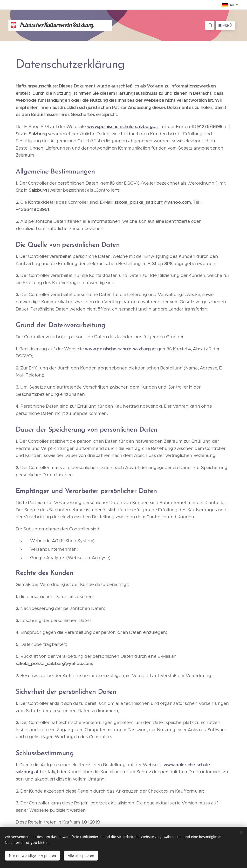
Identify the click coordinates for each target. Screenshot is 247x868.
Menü (225, 25)
